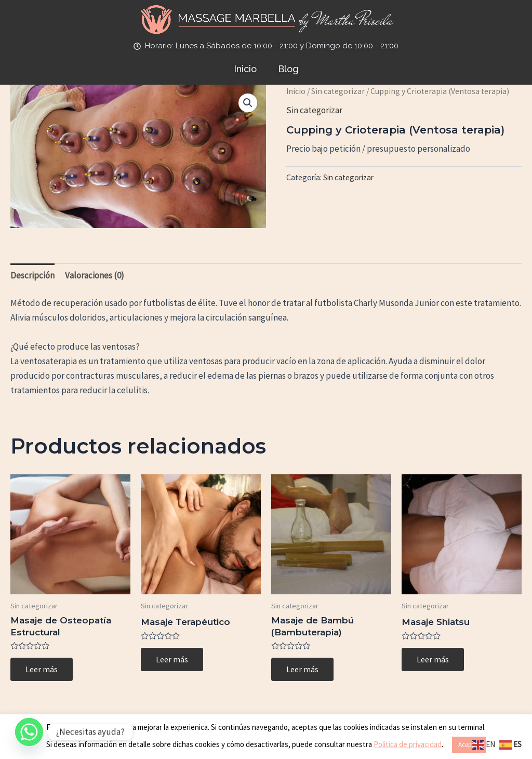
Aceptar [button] (469, 745)
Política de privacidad (408, 744)
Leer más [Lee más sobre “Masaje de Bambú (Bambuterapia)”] (303, 670)
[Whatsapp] (29, 732)
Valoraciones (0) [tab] (95, 275)
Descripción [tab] (32, 275)
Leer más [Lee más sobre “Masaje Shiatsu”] (433, 660)
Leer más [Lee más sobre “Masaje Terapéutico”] (172, 660)
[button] (248, 103)
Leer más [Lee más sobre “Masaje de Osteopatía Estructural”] (42, 670)
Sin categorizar (338, 91)
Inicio (296, 91)
